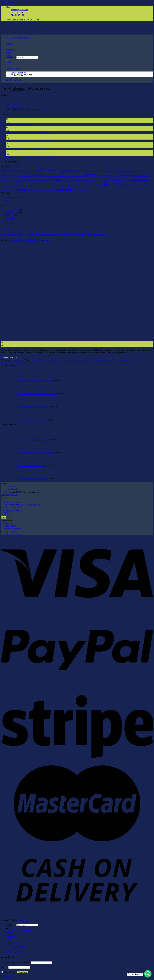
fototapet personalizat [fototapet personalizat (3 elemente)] (43, 185)
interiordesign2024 (139, 360)
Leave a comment (18, 363)
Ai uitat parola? (7, 977)
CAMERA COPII (13, 68)
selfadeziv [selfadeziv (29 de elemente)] (20, 189)
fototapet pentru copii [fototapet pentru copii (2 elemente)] (9, 185)
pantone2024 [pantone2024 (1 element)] (126, 185)
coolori (46, 241)
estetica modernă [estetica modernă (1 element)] (25, 176)
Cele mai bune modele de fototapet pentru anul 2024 (29, 141)
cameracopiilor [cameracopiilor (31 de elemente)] (50, 170)
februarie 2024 (12, 210)
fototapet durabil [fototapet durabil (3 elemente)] (34, 180)
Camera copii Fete (19, 73)
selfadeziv (5, 363)
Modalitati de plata (12, 528)
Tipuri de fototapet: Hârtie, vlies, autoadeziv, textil (27, 149)
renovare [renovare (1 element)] (10, 190)
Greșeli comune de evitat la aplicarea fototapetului (27, 133)
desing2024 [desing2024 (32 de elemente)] (10, 175)
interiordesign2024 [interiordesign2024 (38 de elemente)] (107, 185)
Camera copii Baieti (19, 76)
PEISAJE (10, 44)
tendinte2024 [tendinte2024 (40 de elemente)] (63, 189)
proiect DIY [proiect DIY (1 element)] (134, 185)
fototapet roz (77, 360)
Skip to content (8, 2)
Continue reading (9, 357)
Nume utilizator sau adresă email (16, 963)
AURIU (9, 56)
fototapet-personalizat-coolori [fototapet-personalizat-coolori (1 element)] (76, 176)
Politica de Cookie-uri (13, 510)
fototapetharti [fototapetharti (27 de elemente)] (60, 180)
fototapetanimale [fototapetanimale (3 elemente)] (142, 176)
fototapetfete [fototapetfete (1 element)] (45, 181)
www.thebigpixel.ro (9, 495)
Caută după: (11, 925)
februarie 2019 (12, 223)
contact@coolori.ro (14, 107)
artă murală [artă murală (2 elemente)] (5, 171)
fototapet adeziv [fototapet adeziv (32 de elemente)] (122, 175)
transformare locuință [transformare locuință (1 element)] (81, 190)
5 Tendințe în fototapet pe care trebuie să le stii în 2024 (30, 157)
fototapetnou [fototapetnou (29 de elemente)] (141, 180)
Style (8, 201)
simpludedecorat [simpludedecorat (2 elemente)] (34, 190)
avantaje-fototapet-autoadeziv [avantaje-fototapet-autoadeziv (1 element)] (29, 171)
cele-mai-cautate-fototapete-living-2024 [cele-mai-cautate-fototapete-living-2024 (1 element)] (88, 171)
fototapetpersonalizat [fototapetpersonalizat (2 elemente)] (25, 185)
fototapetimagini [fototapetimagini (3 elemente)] (77, 180)
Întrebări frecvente (12, 508)
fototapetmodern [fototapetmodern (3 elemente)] (123, 180)
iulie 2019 (10, 215)
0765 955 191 (32, 20)
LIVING (9, 62)
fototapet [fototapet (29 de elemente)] (38, 175)
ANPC (6, 513)
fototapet (47, 360)
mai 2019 (10, 221)
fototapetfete (124, 360)
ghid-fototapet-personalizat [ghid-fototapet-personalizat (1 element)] (83, 185)
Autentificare (22, 972)
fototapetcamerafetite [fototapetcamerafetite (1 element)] (8, 181)
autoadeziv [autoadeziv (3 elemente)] (14, 171)
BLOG (42, 110)
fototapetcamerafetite (107, 360)
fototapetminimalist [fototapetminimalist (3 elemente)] (107, 180)
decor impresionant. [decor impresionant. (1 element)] (125, 171)
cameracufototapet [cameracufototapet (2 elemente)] (68, 171)
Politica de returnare (13, 534)
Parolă (4, 967)
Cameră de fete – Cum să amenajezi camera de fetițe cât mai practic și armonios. (54, 235)
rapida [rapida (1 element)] (140, 185)
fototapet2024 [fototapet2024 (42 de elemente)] (97, 175)
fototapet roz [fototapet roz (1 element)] (56, 185)
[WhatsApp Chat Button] (148, 974)
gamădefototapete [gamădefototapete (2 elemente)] (67, 185)
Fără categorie (12, 198)
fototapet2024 (90, 360)
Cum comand (10, 526)
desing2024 (37, 360)
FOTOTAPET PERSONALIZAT (19, 38)
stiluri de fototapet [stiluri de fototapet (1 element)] (47, 190)
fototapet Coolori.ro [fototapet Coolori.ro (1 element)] (20, 181)
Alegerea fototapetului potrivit (19, 125)
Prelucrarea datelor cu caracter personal (22, 505)
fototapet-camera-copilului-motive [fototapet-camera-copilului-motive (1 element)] (56, 176)
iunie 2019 (11, 218)
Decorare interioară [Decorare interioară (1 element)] (113, 171)
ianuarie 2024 (12, 213)
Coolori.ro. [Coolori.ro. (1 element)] (103, 171)
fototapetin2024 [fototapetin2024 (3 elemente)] (92, 180)
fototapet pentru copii (61, 360)
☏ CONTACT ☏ (14, 80)
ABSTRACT (11, 50)
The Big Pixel (23, 920)
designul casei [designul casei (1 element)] (136, 171)
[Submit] (7, 928)
